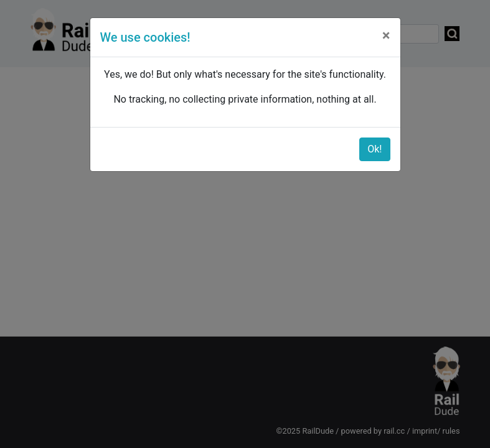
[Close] (386, 35)
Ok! (375, 149)
